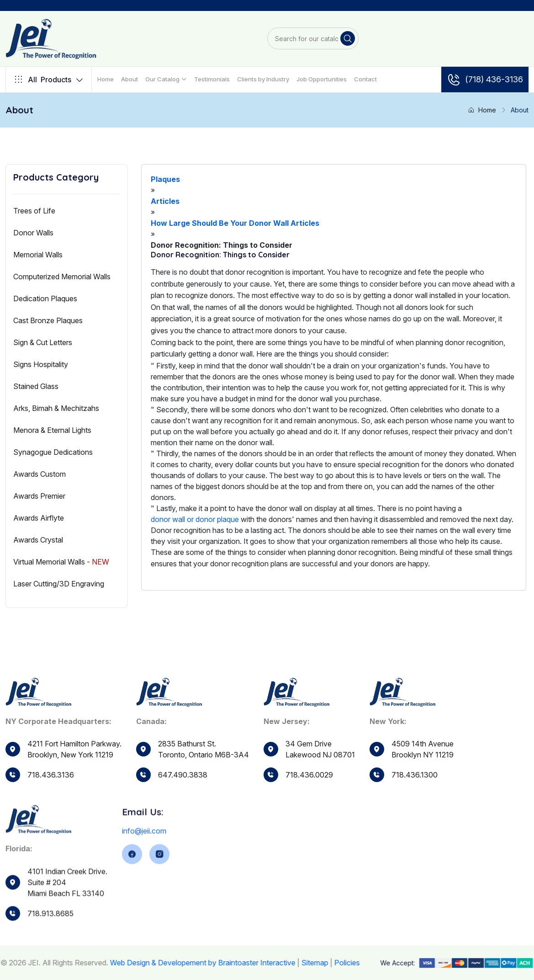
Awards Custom (40, 474)
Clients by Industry (263, 79)
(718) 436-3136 (485, 80)
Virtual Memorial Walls (61, 562)
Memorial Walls (38, 255)
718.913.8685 (50, 938)
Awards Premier (39, 496)
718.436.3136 (51, 775)
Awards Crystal (38, 540)
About (130, 79)
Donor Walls (33, 233)
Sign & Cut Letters (43, 342)
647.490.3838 (183, 778)
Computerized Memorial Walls (62, 277)
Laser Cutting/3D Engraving (59, 584)
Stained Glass (36, 386)
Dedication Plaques (45, 298)
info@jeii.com (144, 858)
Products (49, 80)
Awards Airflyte (39, 518)
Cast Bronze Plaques (48, 320)
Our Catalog (162, 79)
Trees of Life (34, 211)
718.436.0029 (309, 787)
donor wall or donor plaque (195, 519)
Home (106, 79)
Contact (365, 79)
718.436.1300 (415, 794)
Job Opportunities (322, 79)
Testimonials (212, 79)
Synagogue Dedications (53, 452)
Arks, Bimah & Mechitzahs (56, 408)
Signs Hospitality (41, 364)
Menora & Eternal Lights (52, 430)
